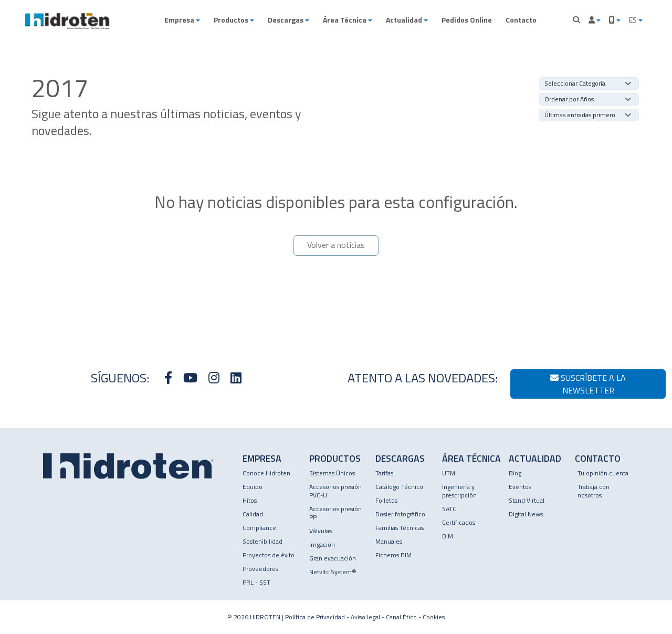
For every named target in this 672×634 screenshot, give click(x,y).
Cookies (434, 617)
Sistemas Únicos (332, 473)
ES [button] (634, 20)
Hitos (250, 500)
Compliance (259, 528)
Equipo (253, 487)
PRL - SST (256, 582)
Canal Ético (401, 617)
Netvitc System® (333, 572)
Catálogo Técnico (399, 487)
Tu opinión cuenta (603, 473)
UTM (449, 473)
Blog (515, 473)
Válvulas (321, 531)
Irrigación (322, 544)
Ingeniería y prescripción (459, 491)
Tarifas (384, 473)
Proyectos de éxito (269, 555)
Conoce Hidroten (266, 473)
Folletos (386, 500)
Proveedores (260, 569)
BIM (448, 536)
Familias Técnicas (400, 528)
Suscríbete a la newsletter (588, 384)
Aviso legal (365, 617)
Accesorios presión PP (335, 513)
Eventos (520, 487)
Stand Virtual (527, 500)
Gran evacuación (333, 558)
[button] (182, 20)
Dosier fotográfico (400, 514)
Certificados (459, 522)
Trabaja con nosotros (594, 491)
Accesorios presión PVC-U (335, 491)
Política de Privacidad (315, 617)
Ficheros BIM (393, 555)
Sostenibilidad (262, 541)
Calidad (253, 514)
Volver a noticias (336, 245)
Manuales (389, 541)
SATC (449, 509)
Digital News (526, 514)
